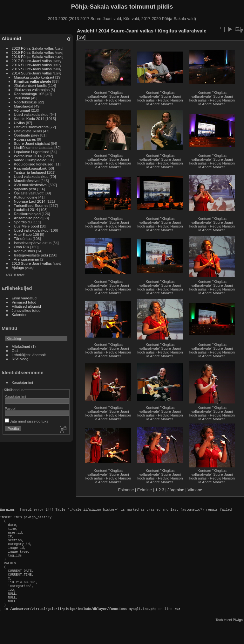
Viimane (195, 490)
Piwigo (238, 639)
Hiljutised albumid (26, 306)
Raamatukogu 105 (29, 94)
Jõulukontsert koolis (30, 85)
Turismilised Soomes (31, 205)
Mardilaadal (24, 106)
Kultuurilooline (26, 197)
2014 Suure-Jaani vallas (32, 73)
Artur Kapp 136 (27, 234)
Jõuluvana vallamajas (32, 90)
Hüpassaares (25, 139)
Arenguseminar (27, 259)
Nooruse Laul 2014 (30, 201)
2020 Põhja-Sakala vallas (33, 48)
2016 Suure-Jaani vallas (32, 65)
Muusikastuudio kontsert (34, 77)
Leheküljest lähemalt (29, 355)
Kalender (19, 315)
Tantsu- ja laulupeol (30, 172)
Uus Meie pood (27, 226)
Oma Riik (22, 247)
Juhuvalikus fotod (26, 310)
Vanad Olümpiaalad (30, 160)
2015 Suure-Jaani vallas (32, 69)
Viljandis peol (25, 189)
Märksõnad (21, 346)
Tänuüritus (23, 238)
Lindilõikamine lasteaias (34, 147)
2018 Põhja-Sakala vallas (33, 56)
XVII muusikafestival (31, 185)
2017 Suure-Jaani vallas (32, 61)
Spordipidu (23, 222)
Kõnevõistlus (25, 251)
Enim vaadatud (24, 298)
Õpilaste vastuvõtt (29, 193)
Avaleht (86, 31)
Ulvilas (20, 123)
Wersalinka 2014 (28, 156)
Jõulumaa (22, 98)
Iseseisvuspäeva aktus (33, 243)
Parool (10, 408)
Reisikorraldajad (27, 214)
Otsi (15, 350)
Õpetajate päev (27, 135)
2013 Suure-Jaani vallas (32, 263)
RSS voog (20, 359)
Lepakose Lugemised (32, 152)
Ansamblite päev (28, 218)
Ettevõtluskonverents (31, 127)
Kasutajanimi (22, 382)
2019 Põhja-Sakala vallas (33, 52)
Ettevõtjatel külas (28, 131)
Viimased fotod (24, 302)
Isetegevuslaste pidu (31, 255)
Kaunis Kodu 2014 (29, 119)
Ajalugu (18, 267)
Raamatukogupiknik (30, 168)
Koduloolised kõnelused (34, 164)
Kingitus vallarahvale (33, 81)
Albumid (11, 38)
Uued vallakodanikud (31, 114)
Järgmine (176, 490)
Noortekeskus (25, 102)
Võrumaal (22, 110)
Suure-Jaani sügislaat (32, 143)
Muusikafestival (27, 181)
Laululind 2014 (26, 210)
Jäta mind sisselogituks (27, 421)
